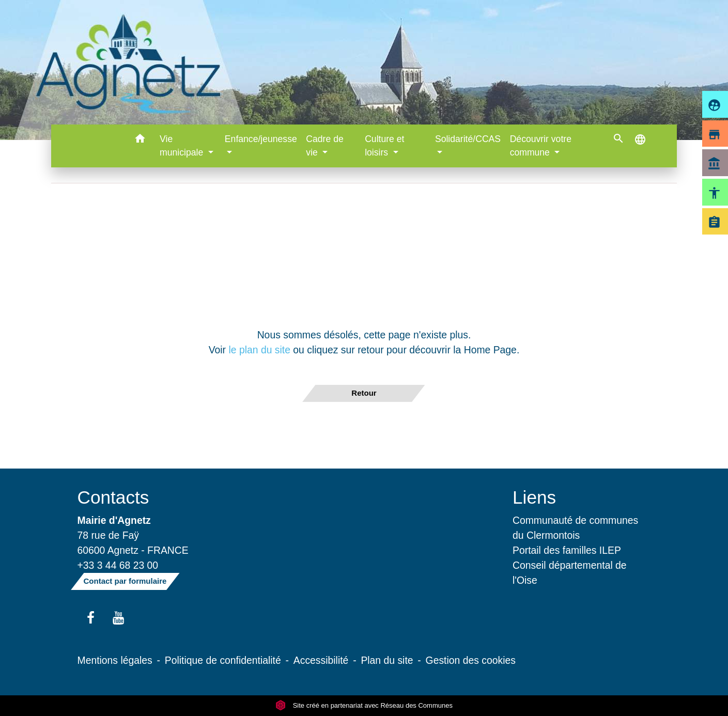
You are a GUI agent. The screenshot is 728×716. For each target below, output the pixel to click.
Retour (364, 393)
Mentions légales (115, 660)
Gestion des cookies (471, 660)
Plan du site (387, 660)
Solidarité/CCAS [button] (468, 139)
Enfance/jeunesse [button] (261, 139)
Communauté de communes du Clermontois (575, 528)
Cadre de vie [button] (324, 146)
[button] (140, 140)
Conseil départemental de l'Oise (570, 573)
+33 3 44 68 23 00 (118, 565)
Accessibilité (321, 660)
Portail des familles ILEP (567, 550)
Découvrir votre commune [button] (541, 146)
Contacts (113, 497)
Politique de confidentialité (223, 660)
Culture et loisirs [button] (384, 146)
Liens (534, 497)
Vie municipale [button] (183, 146)
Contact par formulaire (125, 581)
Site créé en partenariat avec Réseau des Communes (364, 705)
